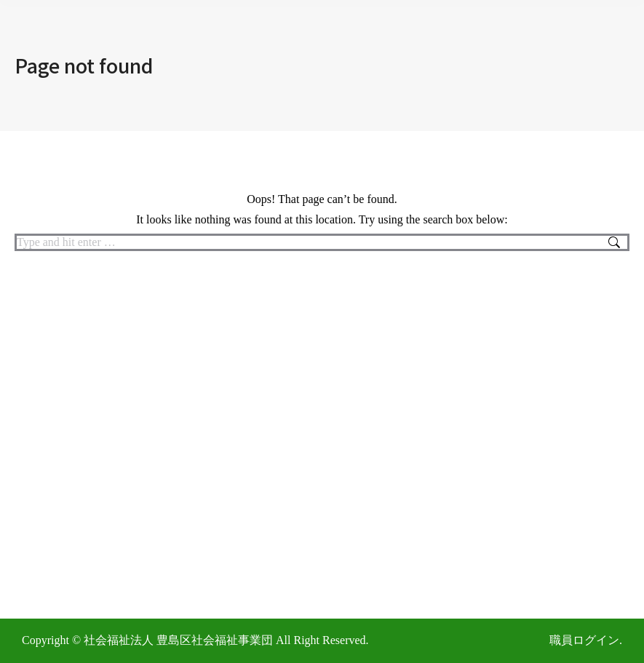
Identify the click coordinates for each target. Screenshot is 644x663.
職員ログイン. (586, 640)
